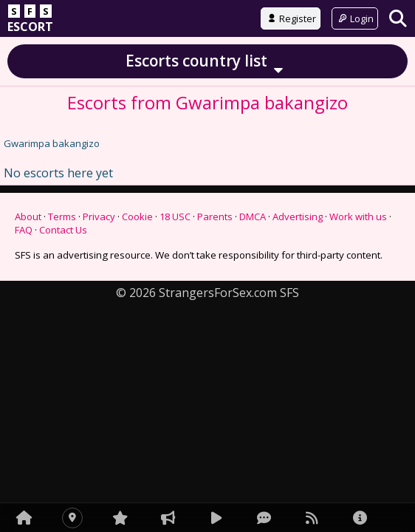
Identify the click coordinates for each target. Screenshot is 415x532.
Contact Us (63, 230)
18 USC (175, 216)
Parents (215, 216)
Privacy (99, 216)
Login (355, 18)
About (28, 216)
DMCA (253, 216)
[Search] (398, 18)
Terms (62, 216)
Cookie (137, 216)
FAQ (24, 230)
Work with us (358, 216)
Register (291, 18)
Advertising (298, 216)
